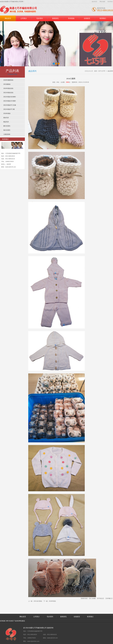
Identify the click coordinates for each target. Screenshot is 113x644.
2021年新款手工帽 (9, 109)
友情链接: (3, 621)
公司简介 (24, 18)
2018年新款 (7, 113)
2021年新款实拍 (8, 93)
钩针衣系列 (7, 130)
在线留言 (87, 18)
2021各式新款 (38, 601)
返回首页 (94, 2)
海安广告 (13, 621)
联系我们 (110, 2)
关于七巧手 (102, 71)
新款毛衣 (6, 118)
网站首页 (8, 18)
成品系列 (110, 71)
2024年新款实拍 (8, 88)
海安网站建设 (20, 621)
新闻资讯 (55, 18)
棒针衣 (8, 621)
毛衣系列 (40, 18)
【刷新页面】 (84, 598)
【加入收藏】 (92, 598)
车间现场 (71, 18)
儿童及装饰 (7, 134)
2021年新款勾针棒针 (10, 97)
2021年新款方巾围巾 (10, 101)
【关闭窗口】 (109, 598)
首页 (96, 71)
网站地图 (102, 2)
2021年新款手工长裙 (10, 105)
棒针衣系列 (7, 126)
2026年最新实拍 (8, 80)
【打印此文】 (100, 598)
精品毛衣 (6, 122)
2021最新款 (7, 84)
